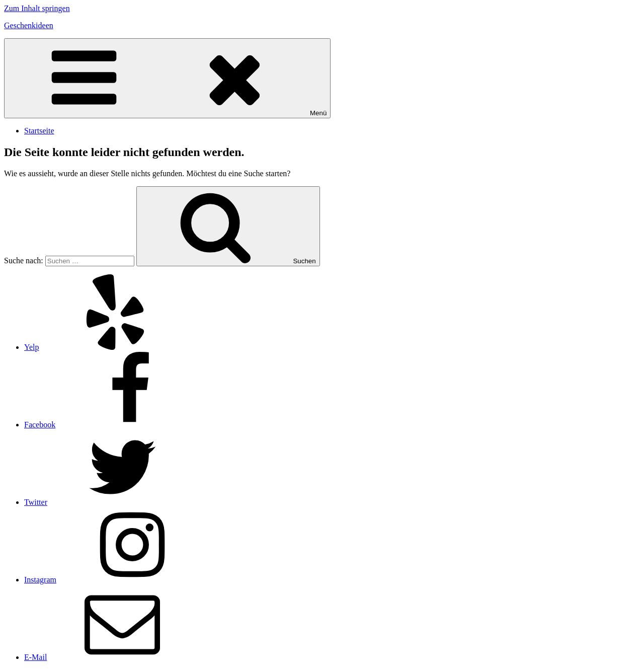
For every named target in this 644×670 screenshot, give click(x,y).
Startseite (39, 131)
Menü (167, 78)
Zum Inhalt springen (37, 8)
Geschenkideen (29, 25)
